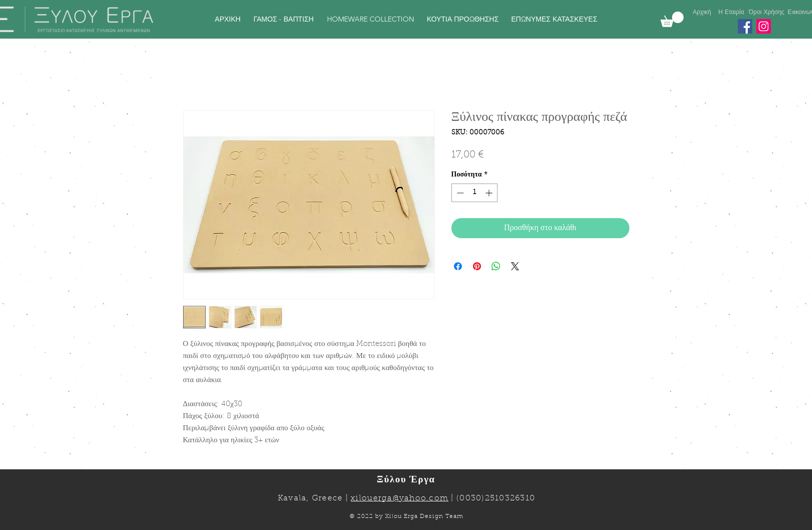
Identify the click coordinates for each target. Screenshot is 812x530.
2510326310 (510, 498)
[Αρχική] (702, 12)
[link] (672, 19)
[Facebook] (745, 26)
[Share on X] (515, 266)
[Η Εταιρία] (732, 12)
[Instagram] (764, 26)
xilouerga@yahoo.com (399, 498)
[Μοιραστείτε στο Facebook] (458, 266)
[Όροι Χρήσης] (767, 12)
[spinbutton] (474, 193)
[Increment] (490, 193)
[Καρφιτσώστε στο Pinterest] (477, 266)
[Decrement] (459, 193)
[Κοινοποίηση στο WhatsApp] (496, 266)
